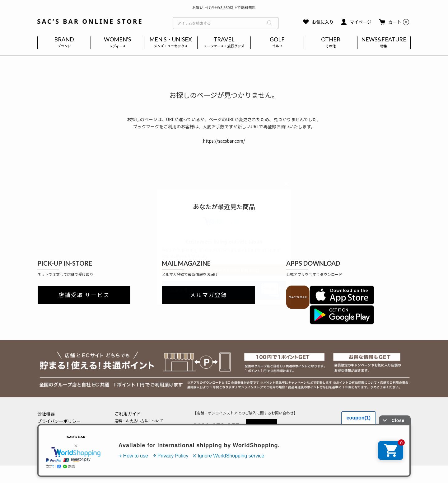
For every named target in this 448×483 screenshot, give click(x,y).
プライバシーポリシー (59, 421)
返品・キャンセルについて (137, 427)
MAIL (261, 426)
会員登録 (122, 434)
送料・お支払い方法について (139, 421)
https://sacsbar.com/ (224, 141)
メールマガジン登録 (132, 441)
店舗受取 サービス (84, 295)
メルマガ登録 (208, 295)
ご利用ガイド (128, 414)
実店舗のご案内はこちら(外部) (140, 448)
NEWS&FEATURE (384, 43)
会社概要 (46, 414)
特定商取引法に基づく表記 (63, 429)
